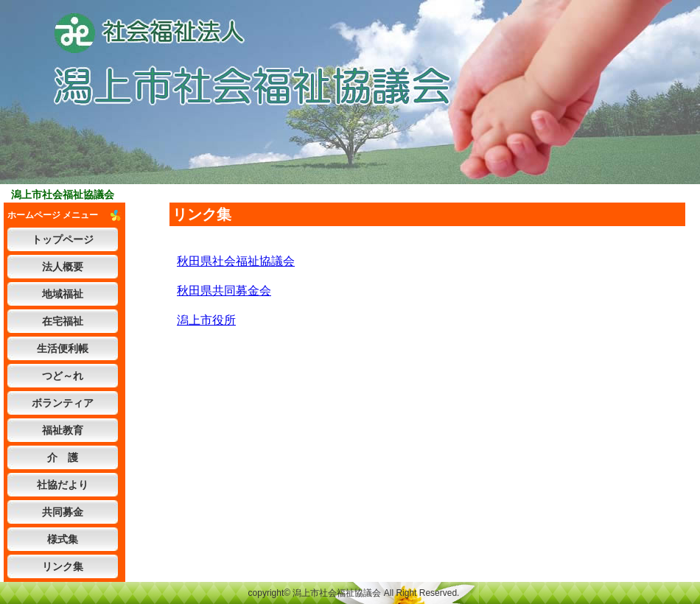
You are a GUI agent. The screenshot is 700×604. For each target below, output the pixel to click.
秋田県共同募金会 (224, 291)
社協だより (63, 485)
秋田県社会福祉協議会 (236, 261)
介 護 (63, 457)
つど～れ (63, 376)
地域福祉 (63, 294)
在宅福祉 (63, 321)
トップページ (63, 239)
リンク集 (63, 566)
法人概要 (63, 267)
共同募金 (63, 512)
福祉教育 (63, 430)
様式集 (63, 539)
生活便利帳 (63, 348)
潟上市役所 (206, 320)
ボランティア (63, 403)
